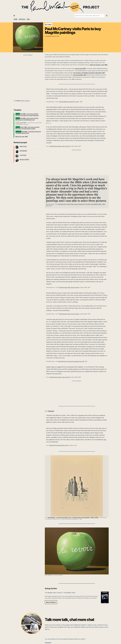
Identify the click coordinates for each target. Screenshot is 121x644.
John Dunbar (23, 155)
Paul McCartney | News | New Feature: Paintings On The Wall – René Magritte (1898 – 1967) (82, 204)
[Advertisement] (28, 67)
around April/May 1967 (80, 75)
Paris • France (25, 101)
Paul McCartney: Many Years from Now (60, 146)
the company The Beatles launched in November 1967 (89, 73)
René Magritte (23, 151)
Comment (48, 643)
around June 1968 (80, 68)
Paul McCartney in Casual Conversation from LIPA (71, 361)
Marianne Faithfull (24, 159)
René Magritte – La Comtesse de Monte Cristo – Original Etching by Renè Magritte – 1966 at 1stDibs (73, 518)
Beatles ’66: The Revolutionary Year (59, 445)
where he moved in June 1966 (98, 65)
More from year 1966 (22, 137)
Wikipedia (51, 411)
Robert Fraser (23, 146)
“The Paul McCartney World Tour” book (69, 102)
